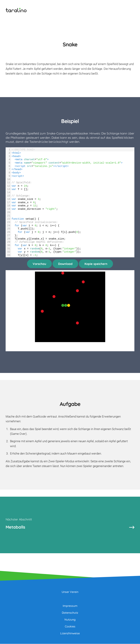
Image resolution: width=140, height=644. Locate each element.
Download (65, 264)
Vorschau (39, 264)
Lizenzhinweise (70, 633)
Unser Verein (70, 592)
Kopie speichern (96, 264)
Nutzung (70, 620)
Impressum (70, 606)
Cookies (70, 627)
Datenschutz (70, 613)
